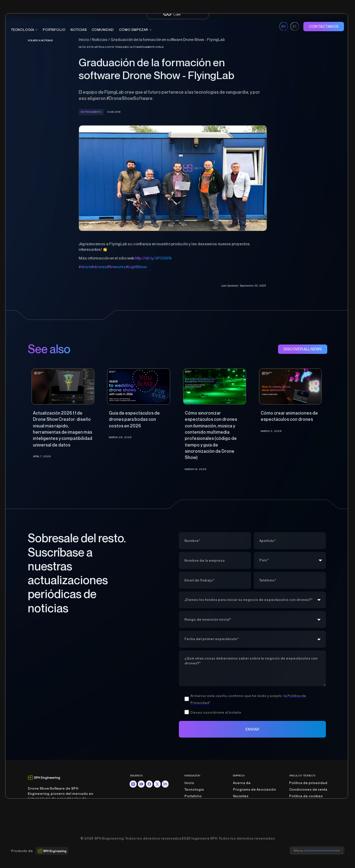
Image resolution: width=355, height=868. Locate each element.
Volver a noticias (40, 40)
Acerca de (242, 783)
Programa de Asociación (254, 789)
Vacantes (241, 796)
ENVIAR (252, 729)
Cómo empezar (198, 815)
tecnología (23, 30)
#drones (99, 267)
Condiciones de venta (308, 789)
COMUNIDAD (103, 30)
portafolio (54, 30)
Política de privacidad (308, 783)
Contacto (241, 803)
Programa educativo (202, 822)
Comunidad (194, 809)
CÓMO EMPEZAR (133, 30)
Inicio (189, 783)
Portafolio (193, 796)
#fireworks (116, 267)
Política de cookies (306, 796)
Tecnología (194, 789)
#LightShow (136, 267)
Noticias (79, 30)
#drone (85, 267)
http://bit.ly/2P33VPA (153, 258)
